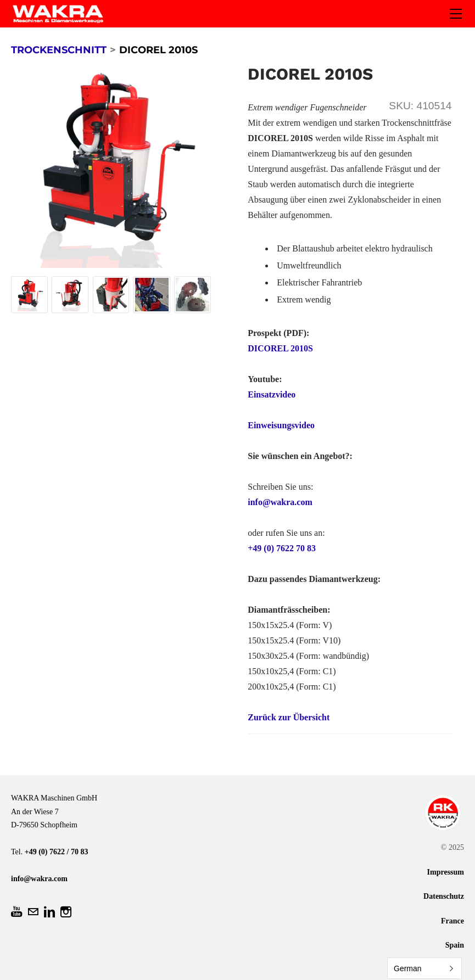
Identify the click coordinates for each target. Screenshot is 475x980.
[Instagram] (66, 912)
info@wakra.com (280, 502)
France (452, 921)
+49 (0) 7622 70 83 (282, 548)
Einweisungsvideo (281, 425)
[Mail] (33, 912)
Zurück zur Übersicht (289, 717)
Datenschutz (444, 896)
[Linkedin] (49, 912)
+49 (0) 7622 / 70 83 (57, 852)
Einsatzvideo (272, 394)
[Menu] (456, 14)
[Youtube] (16, 912)
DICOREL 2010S (280, 348)
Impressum (446, 872)
